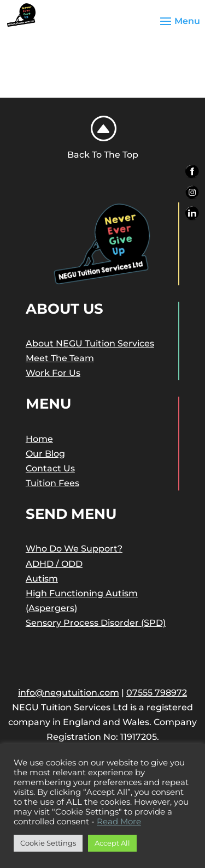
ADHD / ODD (54, 564)
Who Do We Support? (74, 549)
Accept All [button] (112, 843)
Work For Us (53, 373)
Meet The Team (60, 358)
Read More (119, 822)
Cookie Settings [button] (48, 843)
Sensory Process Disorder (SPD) (96, 623)
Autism (42, 579)
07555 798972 (157, 693)
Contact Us (50, 468)
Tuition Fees (52, 483)
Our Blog (45, 454)
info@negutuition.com (69, 693)
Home (39, 439)
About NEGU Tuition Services (90, 343)
